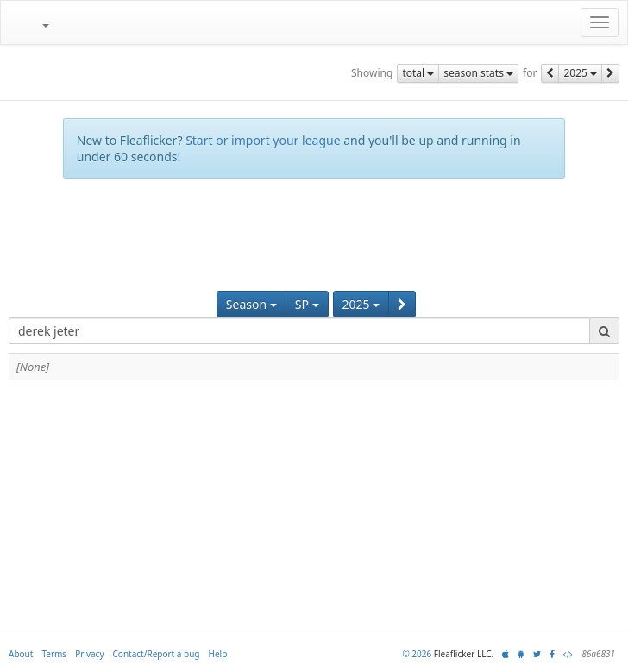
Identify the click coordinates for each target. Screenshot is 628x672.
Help (218, 654)
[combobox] (299, 331)
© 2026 (417, 654)
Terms (54, 654)
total (418, 73)
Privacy (89, 654)
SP (307, 304)
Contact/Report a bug (157, 654)
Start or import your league (263, 140)
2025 (580, 73)
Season (251, 304)
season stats (478, 73)
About (21, 654)
